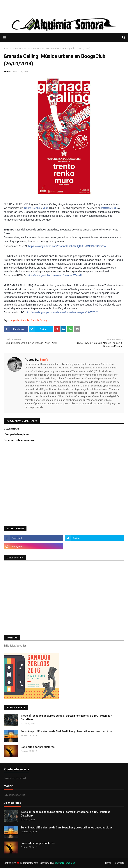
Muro (46, 208)
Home (108, 863)
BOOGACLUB (110, 208)
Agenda (15, 320)
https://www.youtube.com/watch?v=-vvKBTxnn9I (55, 275)
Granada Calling (19, 49)
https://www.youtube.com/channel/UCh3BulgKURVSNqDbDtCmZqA (67, 246)
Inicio (6, 49)
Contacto (120, 863)
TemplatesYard (30, 863)
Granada (25, 320)
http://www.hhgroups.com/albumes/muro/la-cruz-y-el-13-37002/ (62, 312)
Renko (36, 208)
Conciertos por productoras (38, 747)
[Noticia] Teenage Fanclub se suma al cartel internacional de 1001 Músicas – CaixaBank (67, 718)
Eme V (7, 72)
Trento (27, 208)
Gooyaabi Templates (65, 863)
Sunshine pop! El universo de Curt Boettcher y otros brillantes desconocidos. (67, 731)
